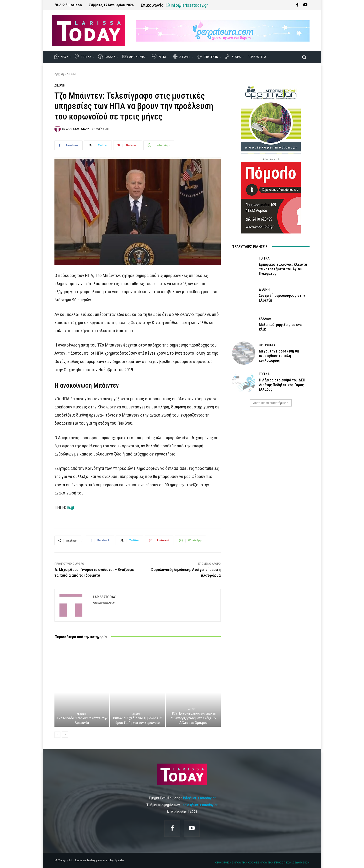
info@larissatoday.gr (187, 5)
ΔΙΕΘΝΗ (72, 74)
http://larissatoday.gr (104, 603)
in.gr (71, 507)
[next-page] (65, 735)
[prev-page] (57, 735)
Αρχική (59, 74)
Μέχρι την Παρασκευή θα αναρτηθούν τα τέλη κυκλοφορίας (279, 356)
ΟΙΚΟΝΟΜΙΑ (267, 345)
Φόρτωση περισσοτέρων (271, 403)
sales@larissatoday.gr (200, 805)
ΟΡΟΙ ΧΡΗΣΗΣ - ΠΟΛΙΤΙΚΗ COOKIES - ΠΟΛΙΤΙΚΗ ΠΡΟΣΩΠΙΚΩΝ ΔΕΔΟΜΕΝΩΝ (262, 863)
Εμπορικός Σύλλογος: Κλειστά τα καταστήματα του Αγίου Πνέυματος (283, 269)
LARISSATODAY (77, 129)
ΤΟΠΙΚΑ (264, 258)
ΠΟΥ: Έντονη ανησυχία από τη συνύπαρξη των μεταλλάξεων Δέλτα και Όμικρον (193, 718)
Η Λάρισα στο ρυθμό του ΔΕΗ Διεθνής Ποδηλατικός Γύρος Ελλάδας (282, 385)
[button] (304, 57)
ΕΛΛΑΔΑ (265, 319)
